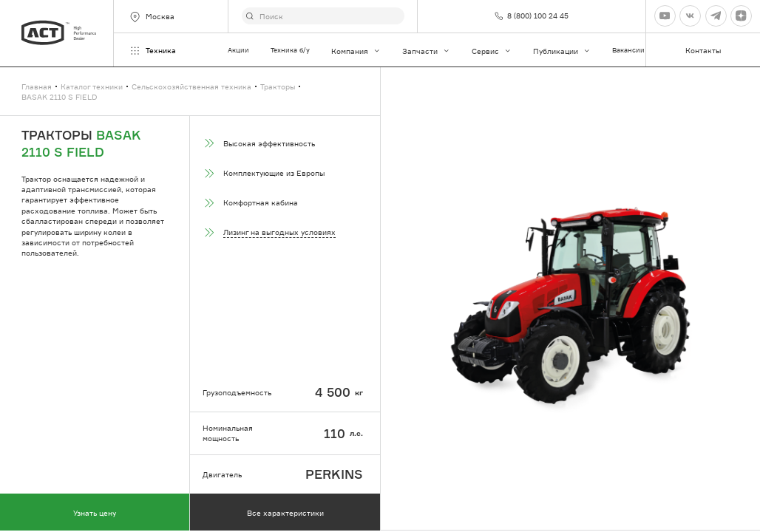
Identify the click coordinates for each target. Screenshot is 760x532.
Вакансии (628, 50)
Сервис (492, 51)
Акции (238, 50)
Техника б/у (290, 50)
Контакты (703, 50)
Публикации (562, 51)
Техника (152, 51)
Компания (356, 51)
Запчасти (426, 51)
